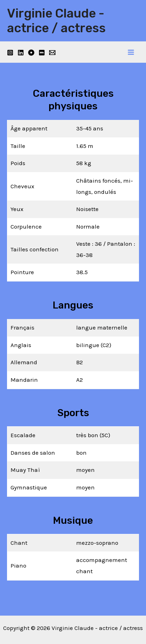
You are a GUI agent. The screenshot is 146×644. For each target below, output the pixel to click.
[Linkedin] (21, 53)
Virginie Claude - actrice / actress (56, 21)
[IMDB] (42, 53)
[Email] (52, 53)
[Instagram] (10, 53)
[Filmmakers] (31, 53)
